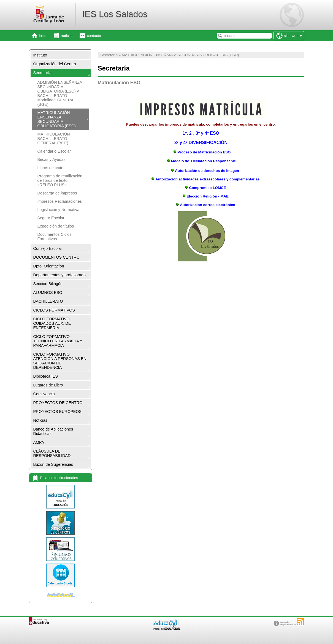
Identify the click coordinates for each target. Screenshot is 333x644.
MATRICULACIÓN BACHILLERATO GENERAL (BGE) (54, 139)
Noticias (40, 420)
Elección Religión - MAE (205, 196)
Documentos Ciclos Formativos (55, 237)
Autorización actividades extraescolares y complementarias (208, 179)
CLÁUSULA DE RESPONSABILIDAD (52, 453)
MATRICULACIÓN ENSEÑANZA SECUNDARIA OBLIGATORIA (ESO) (57, 119)
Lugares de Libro (48, 385)
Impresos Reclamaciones (60, 201)
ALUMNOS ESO (48, 293)
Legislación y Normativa (59, 210)
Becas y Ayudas (52, 159)
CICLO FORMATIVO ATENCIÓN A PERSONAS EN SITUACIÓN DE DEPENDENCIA (60, 361)
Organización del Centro (55, 64)
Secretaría (42, 73)
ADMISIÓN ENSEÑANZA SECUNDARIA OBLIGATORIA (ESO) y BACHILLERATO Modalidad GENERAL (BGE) (60, 93)
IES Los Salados (115, 14)
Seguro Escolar (51, 218)
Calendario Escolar (54, 151)
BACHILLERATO (48, 301)
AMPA (39, 442)
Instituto (40, 55)
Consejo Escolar (48, 248)
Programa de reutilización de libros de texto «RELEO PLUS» (60, 180)
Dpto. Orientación (49, 266)
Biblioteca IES (46, 376)
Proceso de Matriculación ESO (204, 152)
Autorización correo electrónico (205, 205)
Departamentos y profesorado (59, 275)
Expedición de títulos (56, 226)
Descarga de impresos (57, 193)
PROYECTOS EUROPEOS (58, 412)
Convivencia (44, 394)
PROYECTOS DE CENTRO (58, 403)
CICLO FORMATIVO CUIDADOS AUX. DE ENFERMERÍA (52, 323)
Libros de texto (50, 168)
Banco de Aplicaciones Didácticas (53, 431)
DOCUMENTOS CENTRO (56, 257)
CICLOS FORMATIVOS (54, 310)
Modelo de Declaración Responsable (204, 161)
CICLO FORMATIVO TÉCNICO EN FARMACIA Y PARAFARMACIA (58, 341)
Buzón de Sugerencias (53, 464)
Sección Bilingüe (48, 284)
